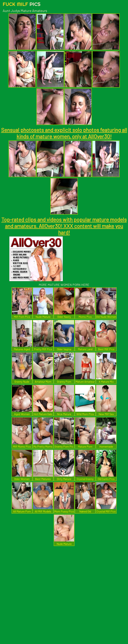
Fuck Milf (22, 4)
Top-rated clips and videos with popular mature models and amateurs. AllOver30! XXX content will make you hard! (64, 226)
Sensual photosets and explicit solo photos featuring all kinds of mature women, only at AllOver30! (64, 133)
